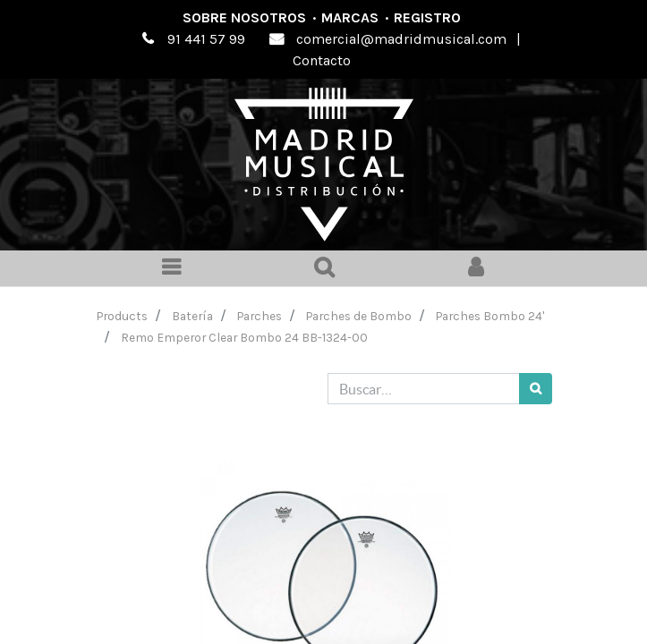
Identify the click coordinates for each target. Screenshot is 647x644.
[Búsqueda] (536, 389)
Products (122, 316)
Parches (260, 316)
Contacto (322, 60)
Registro (427, 17)
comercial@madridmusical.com (401, 39)
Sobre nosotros (244, 17)
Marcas (350, 17)
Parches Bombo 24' (490, 316)
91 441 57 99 (206, 39)
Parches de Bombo (359, 316)
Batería (192, 316)
